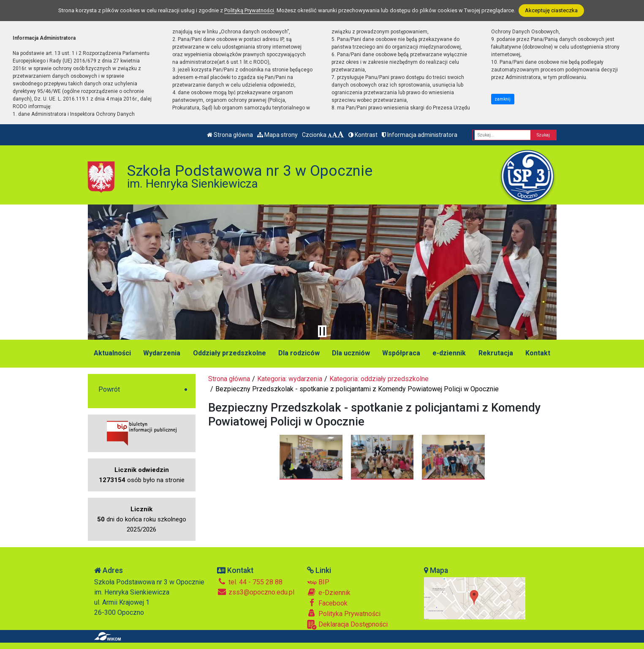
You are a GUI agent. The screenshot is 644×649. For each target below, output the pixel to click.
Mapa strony (277, 135)
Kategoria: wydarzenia (290, 379)
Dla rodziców (299, 353)
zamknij (503, 99)
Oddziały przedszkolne (230, 353)
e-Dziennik (329, 592)
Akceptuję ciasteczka (551, 10)
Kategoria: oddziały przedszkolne (379, 379)
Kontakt (538, 353)
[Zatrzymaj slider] (322, 331)
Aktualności (112, 353)
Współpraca (401, 353)
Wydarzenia (162, 353)
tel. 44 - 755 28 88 (250, 582)
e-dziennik (449, 353)
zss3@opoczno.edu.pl (256, 592)
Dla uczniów (351, 353)
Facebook (327, 603)
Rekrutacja (496, 353)
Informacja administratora (420, 135)
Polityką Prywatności (249, 10)
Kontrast (363, 135)
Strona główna (230, 135)
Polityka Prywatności (344, 614)
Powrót (109, 389)
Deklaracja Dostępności (347, 625)
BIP (318, 582)
